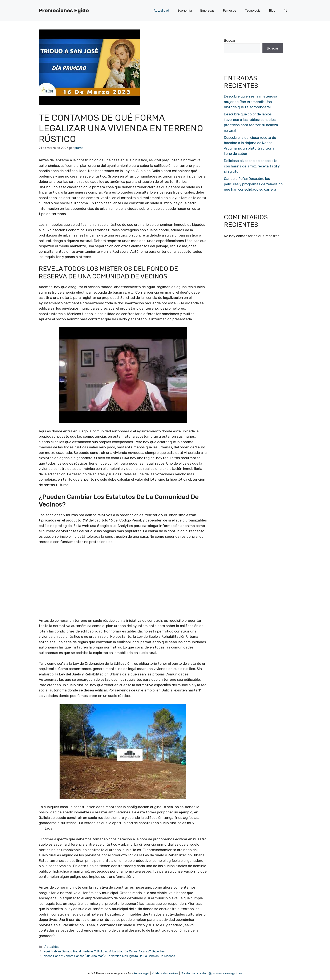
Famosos (230, 11)
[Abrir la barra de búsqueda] (285, 11)
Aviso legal (142, 973)
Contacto (188, 973)
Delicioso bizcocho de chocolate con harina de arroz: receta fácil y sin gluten (252, 166)
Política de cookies (165, 973)
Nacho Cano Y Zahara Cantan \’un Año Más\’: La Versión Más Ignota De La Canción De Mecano (109, 956)
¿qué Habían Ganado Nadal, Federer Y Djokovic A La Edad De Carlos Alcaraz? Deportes (104, 951)
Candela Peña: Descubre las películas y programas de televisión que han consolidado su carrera (253, 184)
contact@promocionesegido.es (220, 973)
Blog (272, 11)
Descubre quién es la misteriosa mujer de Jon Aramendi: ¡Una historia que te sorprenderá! (251, 102)
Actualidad (161, 11)
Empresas (207, 11)
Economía (185, 11)
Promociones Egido (64, 10)
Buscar (230, 40)
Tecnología (253, 11)
